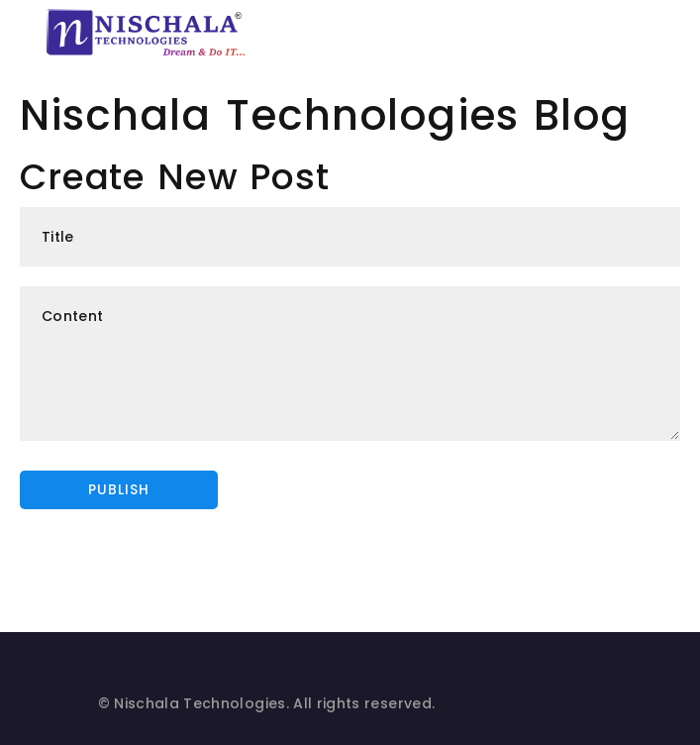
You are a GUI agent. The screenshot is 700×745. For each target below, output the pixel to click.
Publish (119, 489)
